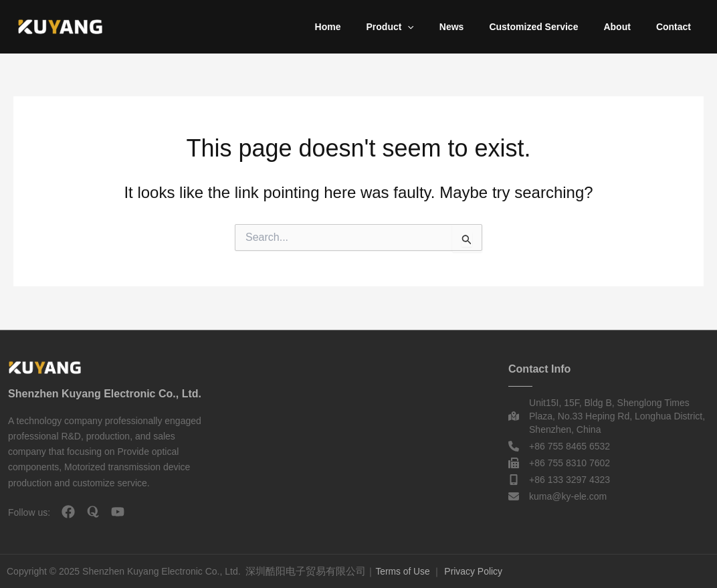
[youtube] (118, 512)
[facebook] (68, 512)
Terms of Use (403, 571)
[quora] (93, 512)
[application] (437, 27)
